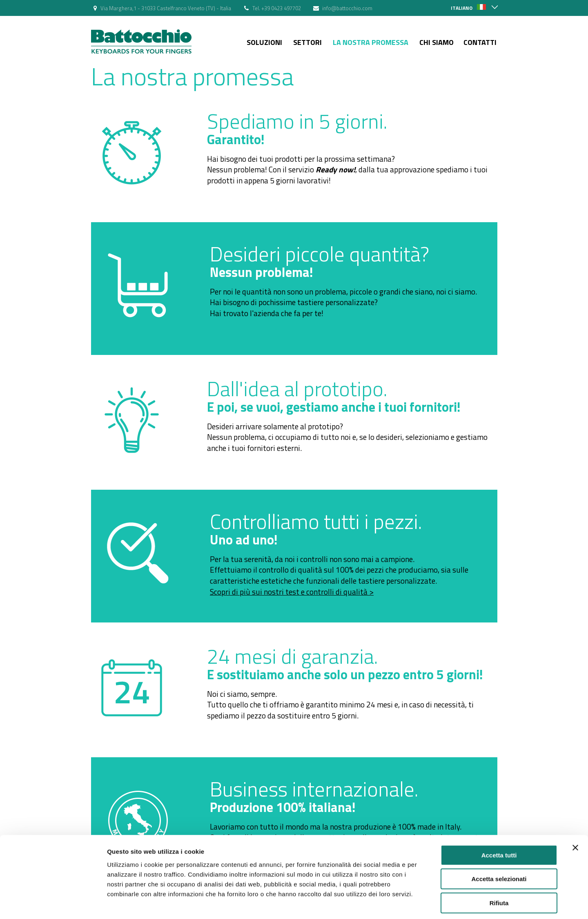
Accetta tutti (499, 819)
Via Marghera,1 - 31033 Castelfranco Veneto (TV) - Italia (166, 8)
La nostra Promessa (371, 42)
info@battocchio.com (347, 8)
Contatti (480, 42)
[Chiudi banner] (575, 812)
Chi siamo (437, 42)
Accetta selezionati (499, 843)
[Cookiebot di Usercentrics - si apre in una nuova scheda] (53, 903)
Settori (307, 42)
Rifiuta (499, 867)
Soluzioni (264, 42)
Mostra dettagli (430, 903)
